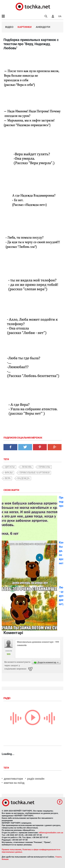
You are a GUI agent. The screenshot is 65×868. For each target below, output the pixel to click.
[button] (53, 16)
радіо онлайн (36, 779)
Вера (8, 478)
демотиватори (13, 779)
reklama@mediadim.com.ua (51, 833)
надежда (23, 478)
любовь (27, 467)
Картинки (25, 27)
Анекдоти (43, 27)
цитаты (10, 467)
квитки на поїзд (14, 783)
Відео (9, 27)
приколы (44, 467)
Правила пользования (12, 850)
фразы (9, 473)
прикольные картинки (34, 473)
